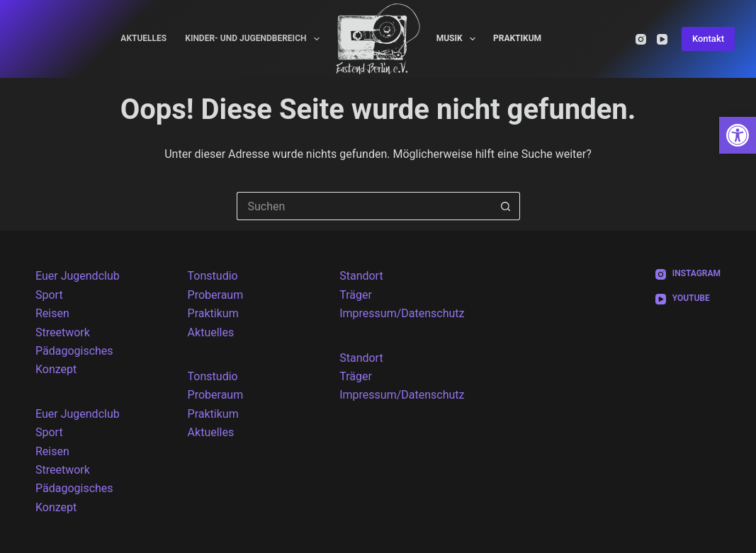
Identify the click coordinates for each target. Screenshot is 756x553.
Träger (356, 295)
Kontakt (708, 39)
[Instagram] (641, 39)
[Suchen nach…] (364, 206)
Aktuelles (143, 38)
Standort (361, 276)
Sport (49, 295)
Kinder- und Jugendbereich (255, 39)
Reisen (52, 313)
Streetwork (63, 332)
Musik (459, 39)
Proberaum (216, 295)
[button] (738, 135)
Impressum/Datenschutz (402, 313)
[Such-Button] (506, 206)
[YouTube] (662, 39)
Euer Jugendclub (78, 276)
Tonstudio (213, 276)
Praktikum (517, 38)
